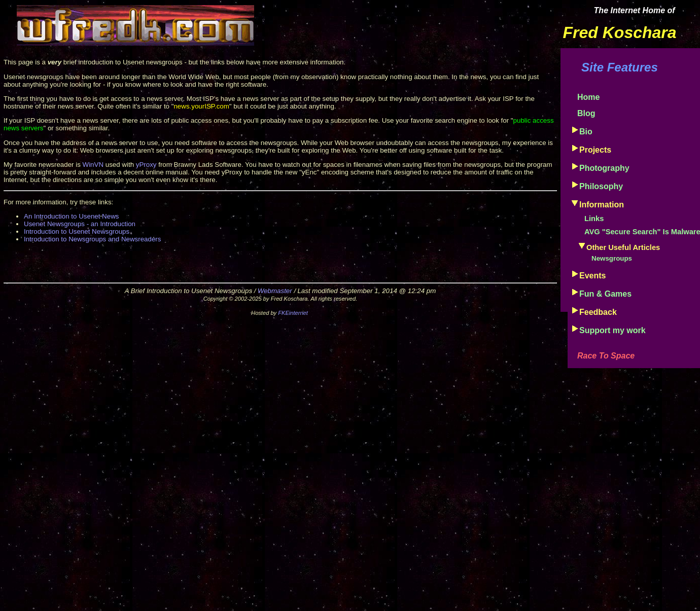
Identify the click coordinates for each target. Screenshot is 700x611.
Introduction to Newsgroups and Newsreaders (92, 239)
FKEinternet (293, 313)
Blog (586, 113)
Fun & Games (605, 294)
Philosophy (601, 186)
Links (594, 219)
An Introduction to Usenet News (71, 216)
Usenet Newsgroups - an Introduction (80, 224)
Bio (586, 132)
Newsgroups (612, 258)
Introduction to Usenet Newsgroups (77, 231)
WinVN (93, 165)
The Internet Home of (635, 10)
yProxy (146, 165)
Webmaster (275, 291)
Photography (604, 168)
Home (588, 97)
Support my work (612, 330)
